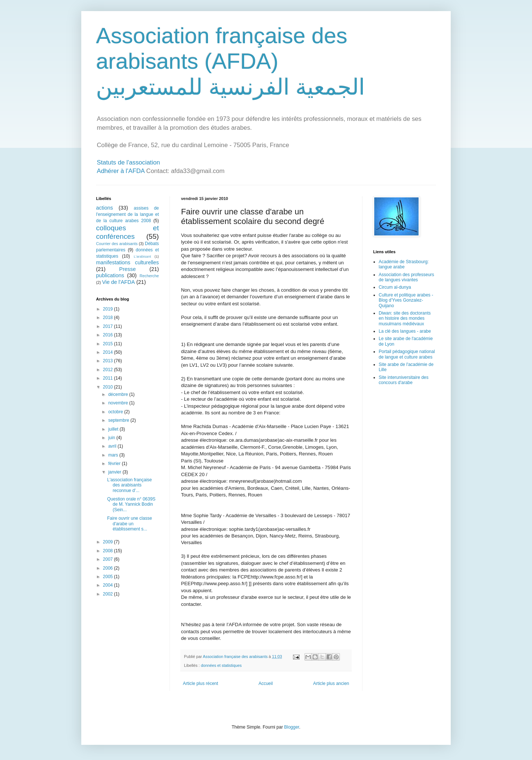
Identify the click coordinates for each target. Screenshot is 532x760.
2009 (109, 542)
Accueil (266, 683)
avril (113, 446)
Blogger (292, 727)
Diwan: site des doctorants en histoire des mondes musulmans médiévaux (405, 318)
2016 (109, 335)
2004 (109, 585)
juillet (114, 429)
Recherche (149, 276)
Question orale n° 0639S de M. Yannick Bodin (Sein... (131, 504)
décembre (119, 394)
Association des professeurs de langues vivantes (406, 277)
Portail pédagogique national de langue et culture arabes (407, 354)
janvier (115, 472)
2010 (109, 387)
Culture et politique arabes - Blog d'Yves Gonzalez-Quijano (406, 300)
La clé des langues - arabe (405, 331)
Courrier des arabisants (117, 244)
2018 (109, 318)
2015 (109, 344)
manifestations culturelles (127, 262)
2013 (109, 361)
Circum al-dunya (395, 287)
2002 (109, 594)
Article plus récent (200, 683)
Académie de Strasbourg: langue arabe (404, 264)
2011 (109, 378)
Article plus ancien (331, 683)
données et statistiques (221, 665)
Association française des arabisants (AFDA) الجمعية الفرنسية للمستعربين (231, 61)
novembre (119, 403)
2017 (109, 326)
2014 (109, 352)
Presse (128, 269)
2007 (109, 559)
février (115, 464)
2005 (109, 577)
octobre (116, 412)
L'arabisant (142, 256)
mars (114, 455)
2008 (109, 551)
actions (105, 208)
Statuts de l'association (128, 162)
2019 (109, 309)
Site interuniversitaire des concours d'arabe (404, 380)
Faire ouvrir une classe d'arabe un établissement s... (129, 524)
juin (112, 438)
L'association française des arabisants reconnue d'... (129, 485)
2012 (109, 370)
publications (110, 275)
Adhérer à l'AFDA (121, 171)
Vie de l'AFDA (118, 282)
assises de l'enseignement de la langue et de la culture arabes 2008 (127, 214)
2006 (109, 568)
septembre (119, 420)
